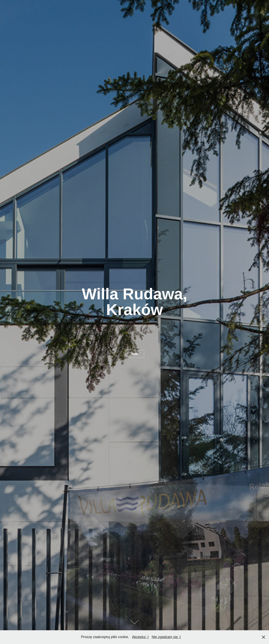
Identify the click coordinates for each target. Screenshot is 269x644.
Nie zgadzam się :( (166, 637)
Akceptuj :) (140, 637)
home (135, 354)
